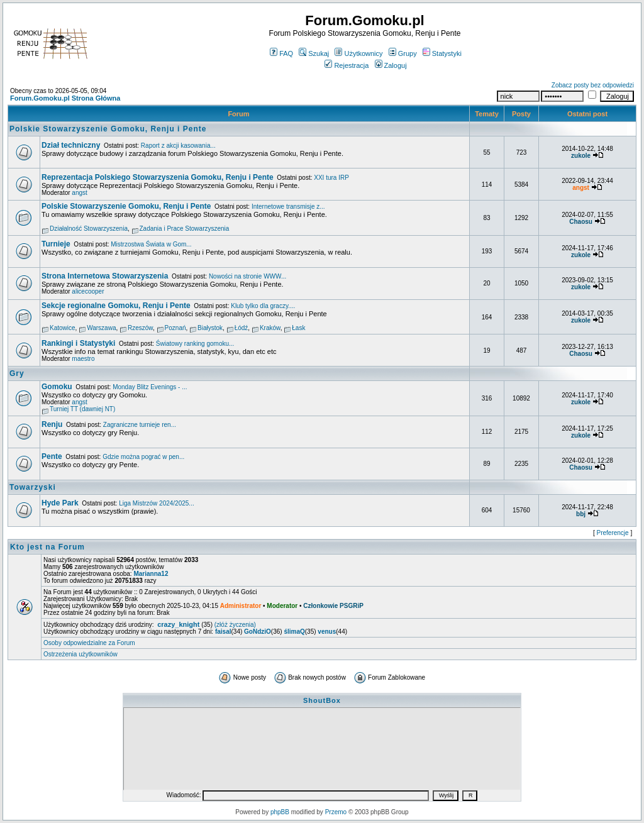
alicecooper (88, 291)
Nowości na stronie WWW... (247, 276)
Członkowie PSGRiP (333, 606)
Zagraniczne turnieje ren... (140, 425)
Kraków (270, 328)
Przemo (336, 812)
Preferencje (613, 533)
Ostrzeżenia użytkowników (80, 654)
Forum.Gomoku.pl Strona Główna (65, 98)
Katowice (63, 328)
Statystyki (442, 53)
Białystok (210, 328)
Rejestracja (347, 65)
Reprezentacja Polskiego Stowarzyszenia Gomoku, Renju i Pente (158, 177)
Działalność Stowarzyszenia (89, 229)
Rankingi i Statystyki (78, 343)
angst (79, 193)
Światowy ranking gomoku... (195, 344)
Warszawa (101, 328)
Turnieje (56, 244)
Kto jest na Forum (47, 547)
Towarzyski (33, 487)
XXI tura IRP (331, 178)
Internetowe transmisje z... (288, 207)
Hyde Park (60, 503)
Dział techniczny (71, 145)
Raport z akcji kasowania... (178, 146)
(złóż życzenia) (235, 625)
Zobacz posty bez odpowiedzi (593, 85)
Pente (52, 456)
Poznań (175, 328)
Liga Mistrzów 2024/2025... (157, 503)
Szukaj (314, 53)
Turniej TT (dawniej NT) (82, 409)
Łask (298, 328)
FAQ (281, 53)
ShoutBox (322, 700)
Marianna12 (151, 574)
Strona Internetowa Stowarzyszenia (105, 276)
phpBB (280, 812)
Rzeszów (140, 328)
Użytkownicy (358, 53)
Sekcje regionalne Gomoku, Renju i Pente (116, 306)
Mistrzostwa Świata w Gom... (151, 244)
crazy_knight (178, 624)
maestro (83, 359)
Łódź (241, 328)
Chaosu (581, 222)
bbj (581, 514)
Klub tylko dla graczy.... (263, 306)
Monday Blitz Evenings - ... (150, 387)
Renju (52, 424)
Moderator (282, 606)
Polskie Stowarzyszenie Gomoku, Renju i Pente (108, 129)
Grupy (403, 53)
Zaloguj (391, 65)
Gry (17, 373)
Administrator (241, 606)
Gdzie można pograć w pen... (143, 457)
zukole (581, 156)
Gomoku (57, 387)
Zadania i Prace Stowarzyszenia (185, 229)
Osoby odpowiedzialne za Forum (89, 643)
